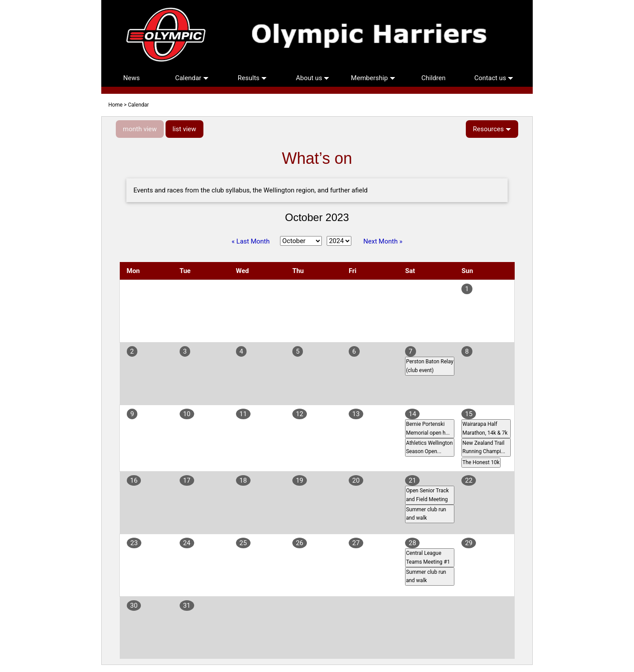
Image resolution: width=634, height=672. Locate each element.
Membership (373, 78)
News (132, 78)
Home (115, 105)
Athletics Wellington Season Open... (429, 447)
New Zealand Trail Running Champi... (484, 447)
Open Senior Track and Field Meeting (427, 495)
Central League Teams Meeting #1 (428, 557)
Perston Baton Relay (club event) (429, 366)
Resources (492, 129)
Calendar (192, 78)
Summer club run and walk (426, 514)
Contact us (494, 78)
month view (140, 129)
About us (313, 78)
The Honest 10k (481, 462)
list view (184, 129)
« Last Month (251, 241)
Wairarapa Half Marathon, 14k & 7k (485, 428)
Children (433, 78)
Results (252, 78)
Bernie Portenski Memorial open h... (428, 428)
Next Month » (383, 241)
